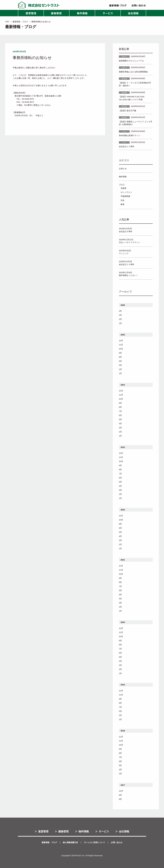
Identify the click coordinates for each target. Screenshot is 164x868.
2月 (120, 319)
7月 (120, 411)
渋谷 (122, 200)
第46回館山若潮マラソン (130, 135)
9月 (120, 353)
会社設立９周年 (126, 231)
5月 (120, 365)
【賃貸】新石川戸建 (128, 111)
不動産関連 (125, 196)
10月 (121, 349)
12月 (121, 341)
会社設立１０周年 (127, 146)
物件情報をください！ (129, 275)
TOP (7, 22)
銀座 (122, 204)
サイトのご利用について (94, 842)
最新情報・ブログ (20, 22)
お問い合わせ (117, 842)
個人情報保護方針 (70, 842)
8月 (120, 357)
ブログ (122, 185)
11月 (121, 345)
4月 (120, 311)
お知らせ (123, 169)
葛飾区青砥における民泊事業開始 (133, 72)
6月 (120, 361)
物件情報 (123, 177)
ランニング (124, 253)
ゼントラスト (126, 192)
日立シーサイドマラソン (129, 242)
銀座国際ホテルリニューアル (131, 61)
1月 (120, 323)
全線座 (123, 188)
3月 (120, 315)
